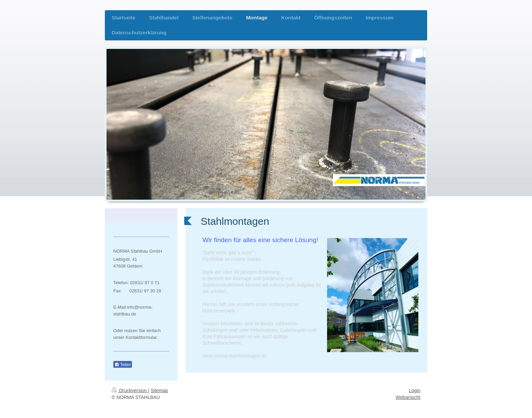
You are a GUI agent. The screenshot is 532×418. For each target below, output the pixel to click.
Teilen (123, 365)
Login (415, 390)
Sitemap (159, 390)
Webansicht (408, 397)
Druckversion (130, 390)
